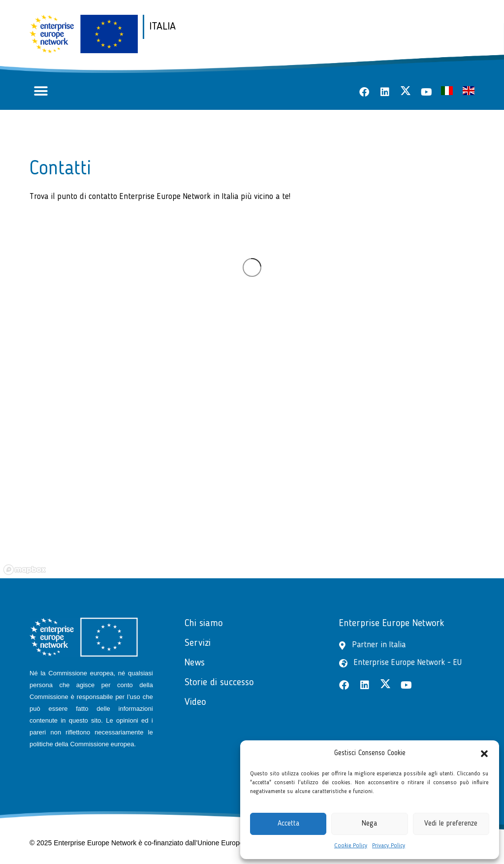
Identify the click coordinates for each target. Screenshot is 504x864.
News (195, 663)
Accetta (288, 824)
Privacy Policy (389, 846)
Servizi (198, 643)
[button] (484, 754)
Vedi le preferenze (451, 824)
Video (195, 702)
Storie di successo (219, 683)
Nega (369, 824)
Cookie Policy (351, 846)
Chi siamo (204, 624)
